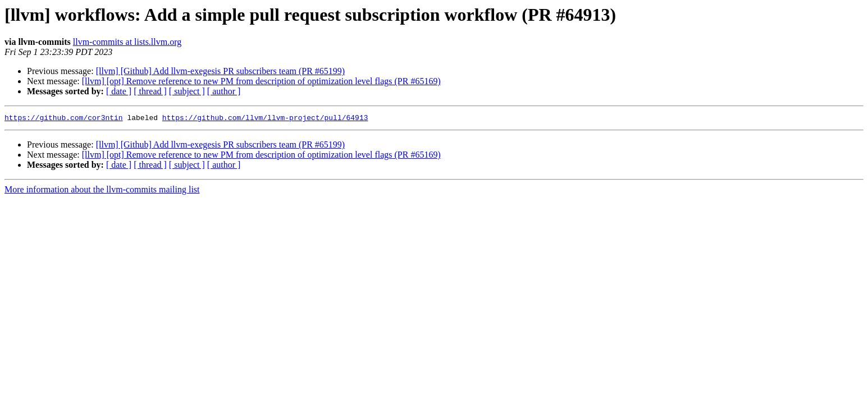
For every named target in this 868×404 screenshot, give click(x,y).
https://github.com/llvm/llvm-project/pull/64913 (265, 119)
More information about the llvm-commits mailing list (102, 191)
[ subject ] (187, 91)
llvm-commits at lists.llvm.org (127, 42)
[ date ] (119, 91)
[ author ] (224, 91)
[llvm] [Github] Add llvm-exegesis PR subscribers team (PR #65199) (221, 71)
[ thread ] (150, 91)
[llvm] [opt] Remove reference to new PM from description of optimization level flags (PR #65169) (261, 81)
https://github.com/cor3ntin (64, 119)
